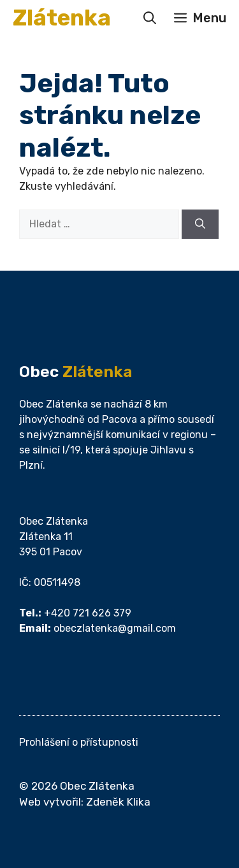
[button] (150, 18)
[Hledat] (200, 224)
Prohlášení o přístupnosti (79, 742)
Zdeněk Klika (118, 802)
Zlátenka (62, 18)
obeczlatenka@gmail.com (115, 628)
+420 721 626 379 (88, 613)
